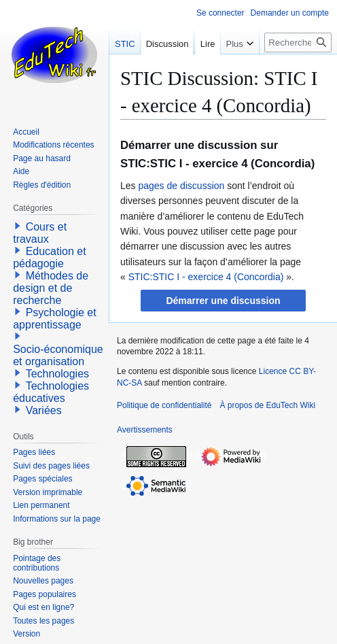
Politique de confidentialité (164, 405)
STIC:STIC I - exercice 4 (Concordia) (206, 277)
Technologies (57, 374)
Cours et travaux (40, 233)
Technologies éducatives (51, 392)
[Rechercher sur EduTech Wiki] (298, 70)
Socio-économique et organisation (58, 355)
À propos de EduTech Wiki (267, 405)
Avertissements (145, 430)
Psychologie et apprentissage (55, 319)
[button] (223, 301)
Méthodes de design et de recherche (51, 288)
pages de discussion (181, 186)
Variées (44, 410)
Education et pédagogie (49, 257)
